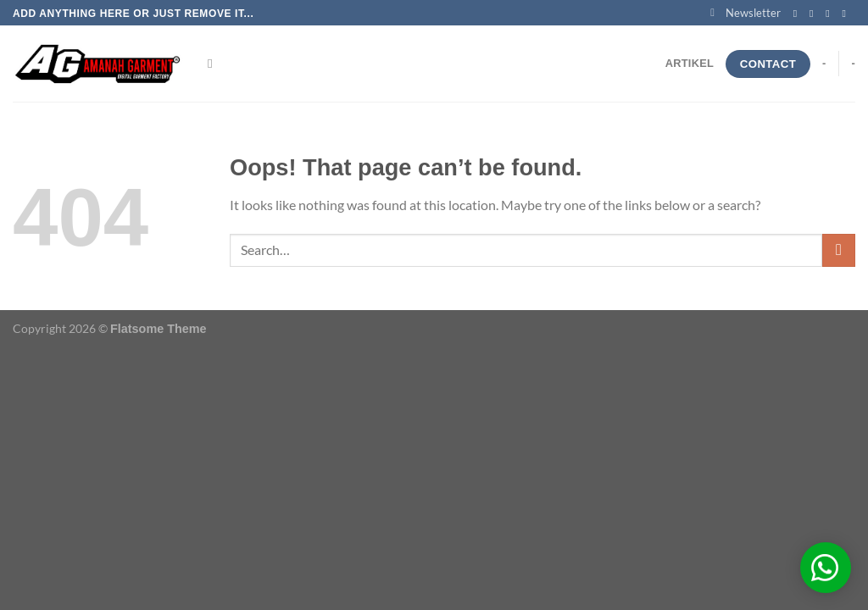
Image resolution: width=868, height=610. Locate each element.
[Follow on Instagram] (815, 14)
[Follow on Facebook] (798, 14)
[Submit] (839, 250)
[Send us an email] (847, 14)
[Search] (214, 64)
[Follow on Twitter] (831, 14)
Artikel (690, 63)
